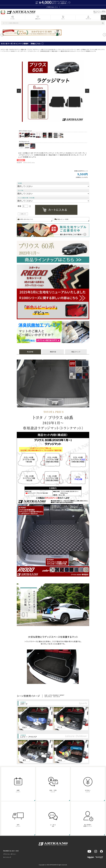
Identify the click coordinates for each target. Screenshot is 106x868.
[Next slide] (104, 35)
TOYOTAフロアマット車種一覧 (17, 49)
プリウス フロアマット (33, 49)
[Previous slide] (2, 35)
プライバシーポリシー (10, 854)
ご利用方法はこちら (53, 7)
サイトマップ (7, 857)
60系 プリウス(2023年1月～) (49, 49)
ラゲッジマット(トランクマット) (67, 49)
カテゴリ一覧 (4, 49)
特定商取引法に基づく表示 (11, 851)
